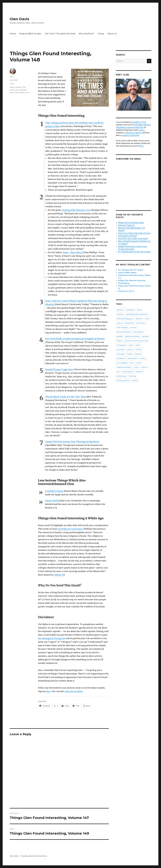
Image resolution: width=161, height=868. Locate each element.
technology (121, 376)
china (147, 319)
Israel (138, 345)
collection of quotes (133, 133)
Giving (101, 34)
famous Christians (124, 332)
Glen (12, 77)
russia (136, 367)
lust (24, 87)
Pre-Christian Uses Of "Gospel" (131, 270)
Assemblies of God (138, 122)
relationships (19, 92)
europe (133, 327)
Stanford (139, 372)
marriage (120, 354)
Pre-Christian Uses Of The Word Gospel (134, 252)
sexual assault (128, 372)
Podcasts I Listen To (126, 225)
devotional (129, 323)
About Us (112, 34)
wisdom (135, 380)
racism (139, 363)
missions (138, 354)
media (129, 354)
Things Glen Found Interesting (131, 223)
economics (141, 323)
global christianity (133, 336)
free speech (138, 332)
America (120, 314)
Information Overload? (128, 236)
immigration (122, 345)
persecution (133, 358)
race (12, 92)
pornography (22, 90)
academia (130, 310)
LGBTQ (138, 349)
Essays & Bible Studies (30, 34)
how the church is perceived (136, 341)
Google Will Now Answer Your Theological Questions (72, 442)
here (48, 691)
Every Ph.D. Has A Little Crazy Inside (133, 239)
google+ (146, 336)
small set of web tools (130, 135)
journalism (121, 349)
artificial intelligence (125, 319)
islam (131, 345)
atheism (139, 319)
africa (139, 310)
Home (13, 34)
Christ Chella (52, 501)
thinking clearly (123, 380)
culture (120, 323)
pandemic (121, 358)
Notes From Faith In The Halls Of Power (134, 233)
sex (118, 372)
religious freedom (124, 367)
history (119, 341)
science (144, 367)
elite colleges (122, 327)
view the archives (74, 691)
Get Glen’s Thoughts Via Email (60, 34)
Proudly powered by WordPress (34, 856)
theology (132, 376)
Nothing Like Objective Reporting (132, 281)
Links (12, 84)
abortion (120, 310)
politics (13, 90)
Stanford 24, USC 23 (126, 291)
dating (12, 87)
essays (142, 130)
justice (130, 349)
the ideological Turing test (52, 638)
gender (19, 87)
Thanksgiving (124, 283)
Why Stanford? (86, 34)
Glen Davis (19, 19)
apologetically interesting (137, 314)
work (27, 92)
